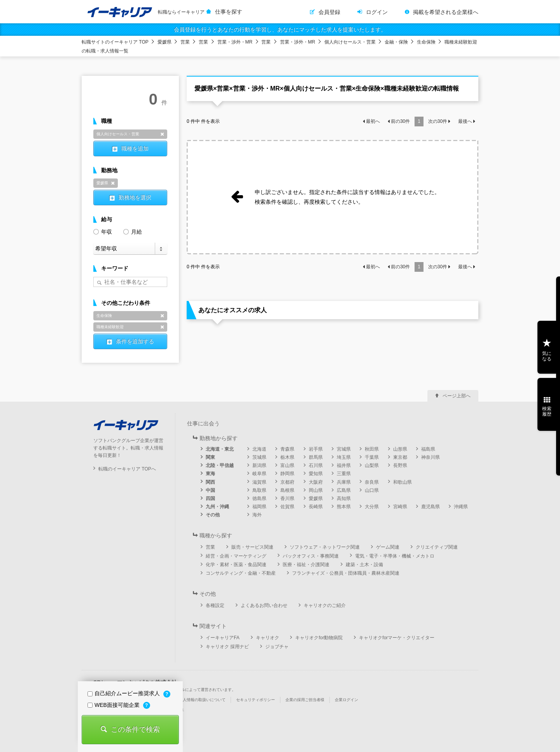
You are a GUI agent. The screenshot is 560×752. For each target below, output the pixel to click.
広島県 (344, 490)
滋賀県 (259, 482)
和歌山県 (402, 482)
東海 (210, 474)
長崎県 (316, 507)
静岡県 (287, 474)
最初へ (373, 121)
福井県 (344, 465)
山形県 (400, 449)
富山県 (287, 465)
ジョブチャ (277, 647)
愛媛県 (164, 42)
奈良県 (372, 482)
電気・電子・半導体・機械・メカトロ (395, 556)
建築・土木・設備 (364, 565)
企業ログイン (346, 700)
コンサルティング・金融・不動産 (241, 573)
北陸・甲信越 (220, 465)
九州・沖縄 (217, 507)
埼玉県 (344, 457)
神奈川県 (430, 457)
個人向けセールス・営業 (350, 42)
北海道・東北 (220, 449)
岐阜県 (259, 474)
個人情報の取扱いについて (202, 700)
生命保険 (426, 42)
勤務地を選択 (135, 198)
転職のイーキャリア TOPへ (127, 469)
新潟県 (259, 465)
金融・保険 (396, 42)
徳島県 (259, 498)
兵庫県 (344, 482)
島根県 (287, 490)
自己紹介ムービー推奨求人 (124, 693)
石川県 (316, 465)
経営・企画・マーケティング (236, 556)
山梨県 (372, 465)
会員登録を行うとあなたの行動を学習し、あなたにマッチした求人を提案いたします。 (280, 30)
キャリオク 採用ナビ (227, 647)
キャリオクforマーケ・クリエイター (397, 638)
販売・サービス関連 (252, 547)
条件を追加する (135, 341)
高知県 (344, 498)
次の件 (438, 121)
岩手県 (316, 449)
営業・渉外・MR (235, 42)
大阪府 (316, 482)
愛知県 (316, 474)
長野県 (400, 465)
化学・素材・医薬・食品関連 (236, 565)
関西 (210, 482)
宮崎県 (400, 507)
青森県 (287, 449)
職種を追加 (135, 149)
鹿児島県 (430, 507)
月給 (133, 231)
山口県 (372, 490)
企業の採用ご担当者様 (305, 700)
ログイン (377, 12)
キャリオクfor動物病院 (319, 638)
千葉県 (372, 457)
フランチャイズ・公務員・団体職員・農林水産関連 (346, 573)
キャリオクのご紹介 (325, 605)
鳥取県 (259, 490)
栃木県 (287, 457)
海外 (257, 515)
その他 (213, 515)
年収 (103, 231)
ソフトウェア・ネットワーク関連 (325, 547)
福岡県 (259, 507)
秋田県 (372, 449)
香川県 (287, 498)
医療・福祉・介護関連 (306, 565)
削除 (162, 134)
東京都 (400, 457)
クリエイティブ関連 (437, 547)
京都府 (287, 482)
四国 (210, 498)
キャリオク (268, 638)
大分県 (372, 507)
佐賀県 (287, 507)
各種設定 (215, 605)
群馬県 (316, 457)
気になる (547, 356)
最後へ (465, 121)
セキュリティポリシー (255, 700)
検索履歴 (547, 411)
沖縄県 (461, 507)
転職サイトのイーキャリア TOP (115, 42)
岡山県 (316, 490)
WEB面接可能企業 (114, 705)
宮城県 (344, 449)
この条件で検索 (135, 729)
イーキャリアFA (223, 638)
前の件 (400, 121)
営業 (185, 42)
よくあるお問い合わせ (264, 605)
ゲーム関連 (388, 547)
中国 (210, 490)
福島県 (428, 449)
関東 (210, 457)
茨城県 (259, 457)
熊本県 (344, 507)
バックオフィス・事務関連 (311, 556)
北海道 (259, 449)
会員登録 (329, 12)
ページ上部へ (457, 396)
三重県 (344, 474)
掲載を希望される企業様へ (446, 12)
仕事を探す (229, 12)
